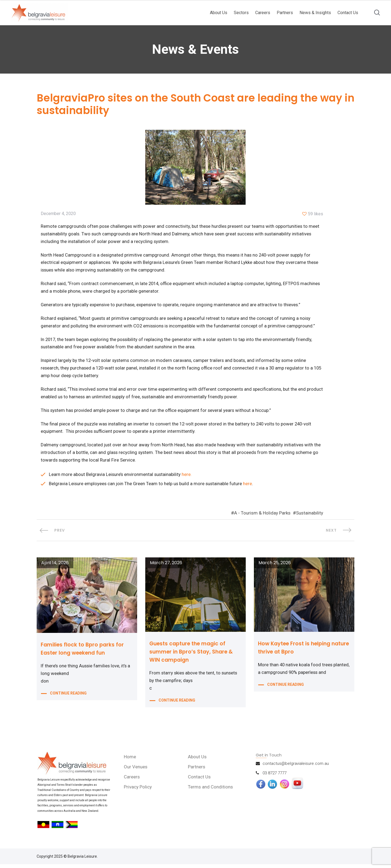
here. (188, 478)
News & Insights (315, 13)
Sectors (241, 13)
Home (130, 761)
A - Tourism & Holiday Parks (262, 517)
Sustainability (310, 517)
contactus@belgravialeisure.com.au (296, 768)
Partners (285, 13)
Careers (263, 13)
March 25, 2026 (275, 567)
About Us (219, 13)
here (249, 487)
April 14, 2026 (55, 567)
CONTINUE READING (68, 698)
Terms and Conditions (211, 791)
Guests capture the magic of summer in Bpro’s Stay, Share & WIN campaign (193, 656)
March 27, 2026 (166, 567)
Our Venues (136, 771)
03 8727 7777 (275, 777)
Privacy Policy (138, 791)
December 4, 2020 (58, 214)
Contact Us (348, 13)
